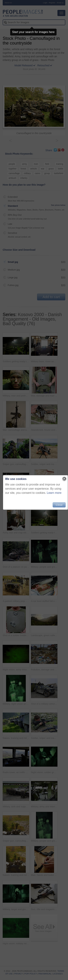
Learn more (54, 493)
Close (59, 505)
